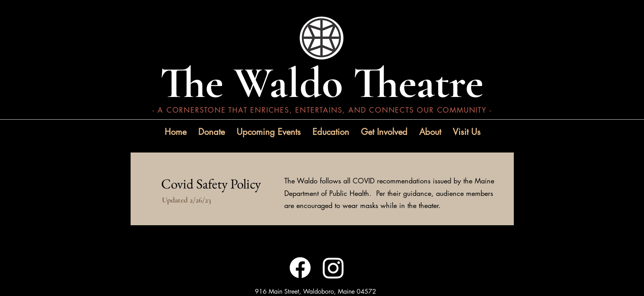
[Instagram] (333, 268)
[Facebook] (300, 268)
